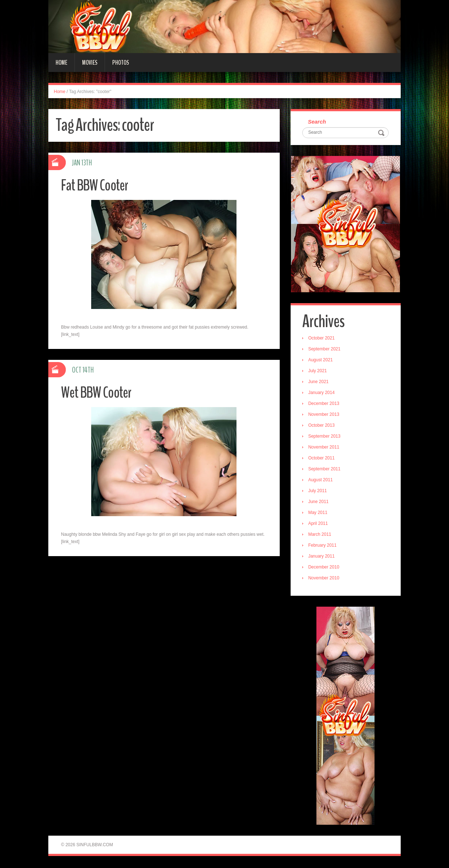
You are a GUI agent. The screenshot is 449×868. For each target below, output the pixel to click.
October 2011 (322, 459)
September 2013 (325, 437)
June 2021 (319, 382)
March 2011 (321, 535)
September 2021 (325, 350)
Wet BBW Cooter (99, 392)
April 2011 (319, 524)
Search (318, 122)
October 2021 (322, 339)
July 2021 (318, 371)
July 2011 (318, 491)
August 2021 (321, 361)
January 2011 (322, 557)
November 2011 (325, 448)
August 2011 (321, 481)
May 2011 (319, 513)
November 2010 (325, 579)
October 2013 (322, 426)
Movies (90, 63)
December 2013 (325, 404)
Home (61, 63)
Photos (121, 63)
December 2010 (325, 568)
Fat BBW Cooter (97, 185)
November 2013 (325, 415)
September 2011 (325, 470)
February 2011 (323, 546)
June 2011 (319, 502)
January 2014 (322, 393)
